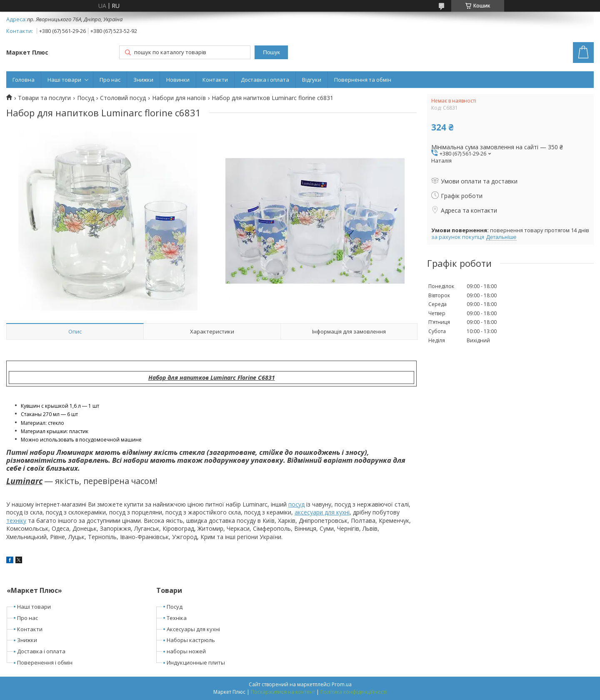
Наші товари (64, 80)
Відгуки (312, 80)
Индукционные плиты (196, 662)
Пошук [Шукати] (271, 52)
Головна (24, 80)
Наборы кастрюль (191, 640)
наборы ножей (186, 651)
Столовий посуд (123, 98)
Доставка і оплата (265, 80)
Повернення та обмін (363, 80)
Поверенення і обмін (45, 662)
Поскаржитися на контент (283, 692)
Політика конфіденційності (354, 692)
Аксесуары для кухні (193, 629)
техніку (16, 521)
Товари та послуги (44, 98)
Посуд (86, 98)
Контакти (215, 80)
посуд (296, 504)
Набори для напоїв (179, 98)
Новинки (178, 80)
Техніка (177, 618)
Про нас (110, 80)
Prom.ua (342, 684)
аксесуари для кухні (322, 512)
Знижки (143, 80)
